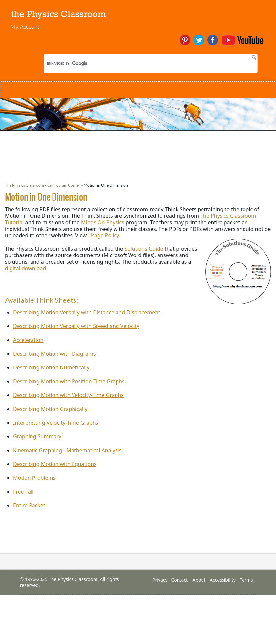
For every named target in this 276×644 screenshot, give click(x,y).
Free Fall (23, 492)
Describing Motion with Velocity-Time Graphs (68, 395)
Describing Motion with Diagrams (54, 354)
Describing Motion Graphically (50, 409)
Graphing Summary (37, 436)
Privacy (160, 580)
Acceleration (28, 340)
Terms (246, 580)
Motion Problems (34, 478)
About (199, 580)
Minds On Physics (103, 222)
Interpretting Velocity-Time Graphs (56, 423)
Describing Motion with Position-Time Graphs (69, 381)
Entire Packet (29, 505)
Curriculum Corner (64, 185)
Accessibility (223, 580)
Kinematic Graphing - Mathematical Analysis (67, 450)
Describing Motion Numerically (51, 367)
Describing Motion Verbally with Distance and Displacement (87, 312)
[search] (90, 63)
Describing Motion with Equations (55, 464)
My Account (25, 26)
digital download (25, 268)
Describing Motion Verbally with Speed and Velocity (76, 326)
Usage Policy (103, 235)
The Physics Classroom (24, 185)
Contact (180, 580)
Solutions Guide (144, 249)
